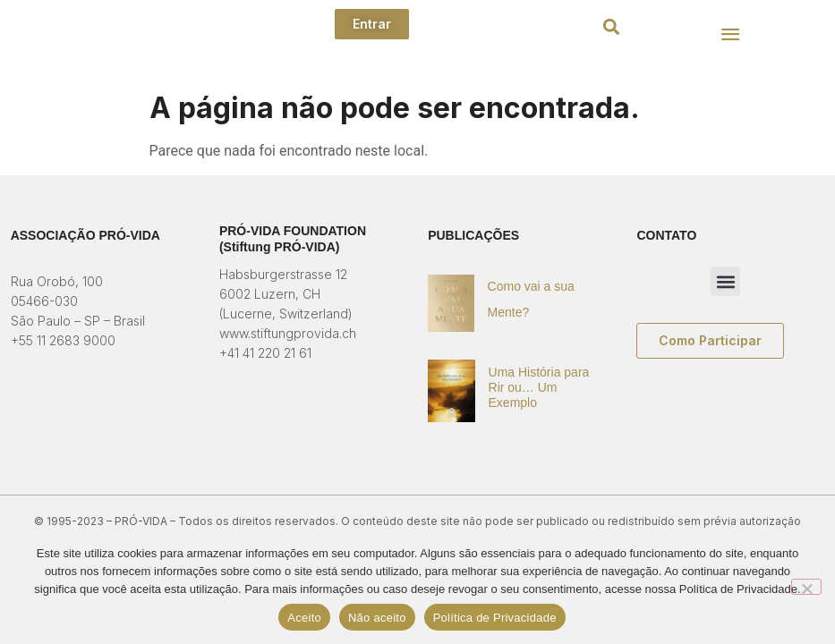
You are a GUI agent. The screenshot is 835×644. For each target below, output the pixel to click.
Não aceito (377, 618)
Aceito (304, 618)
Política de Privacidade (495, 618)
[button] (612, 27)
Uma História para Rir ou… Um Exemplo (539, 387)
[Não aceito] (806, 587)
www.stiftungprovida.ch (288, 333)
